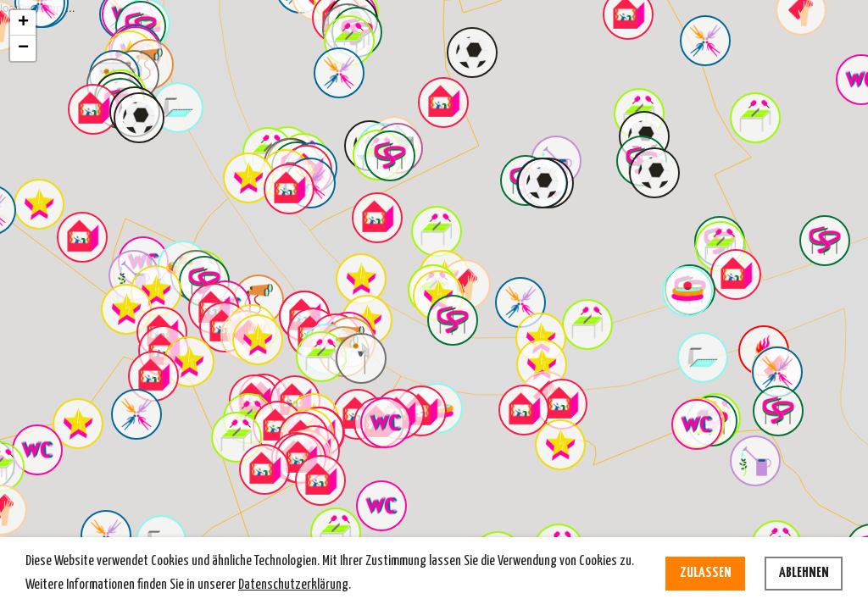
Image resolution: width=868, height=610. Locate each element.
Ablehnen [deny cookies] (804, 573)
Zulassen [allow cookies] (706, 573)
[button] (93, 109)
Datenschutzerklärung (293, 585)
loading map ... (432, 283)
